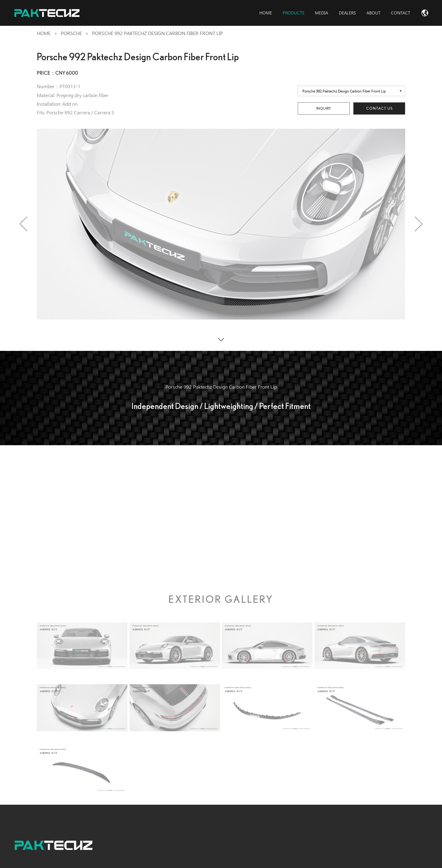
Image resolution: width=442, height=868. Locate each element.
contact (401, 13)
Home (44, 33)
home (266, 13)
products (293, 13)
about (373, 13)
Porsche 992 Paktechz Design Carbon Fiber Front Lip (157, 33)
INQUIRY (324, 108)
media (322, 13)
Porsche (71, 33)
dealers (347, 13)
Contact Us (379, 108)
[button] (23, 224)
